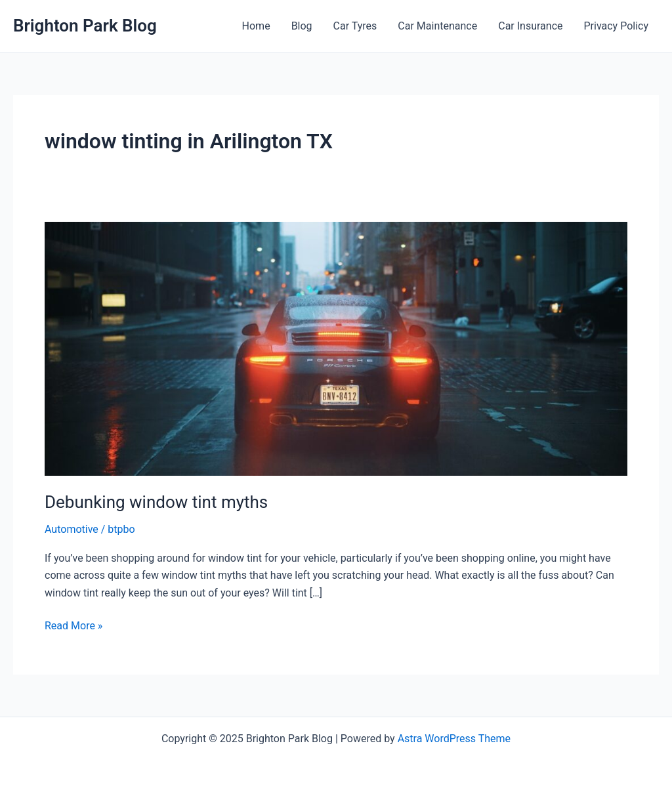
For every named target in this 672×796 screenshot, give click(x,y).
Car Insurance (530, 26)
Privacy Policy (617, 26)
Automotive (72, 529)
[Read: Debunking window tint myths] (336, 347)
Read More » (73, 626)
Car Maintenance (437, 26)
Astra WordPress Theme (454, 739)
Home (256, 26)
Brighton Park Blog (85, 26)
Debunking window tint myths (156, 502)
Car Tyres (355, 26)
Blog (302, 26)
